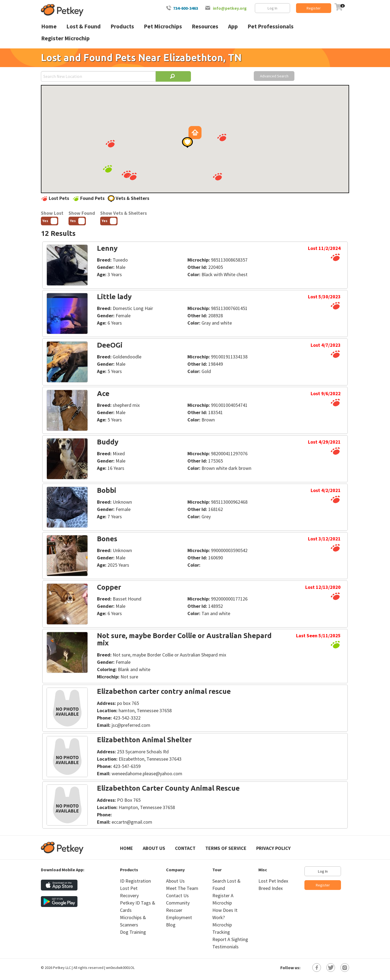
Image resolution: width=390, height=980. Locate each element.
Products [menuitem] (122, 26)
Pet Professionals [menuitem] (271, 26)
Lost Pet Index (273, 881)
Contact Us (177, 895)
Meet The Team (182, 888)
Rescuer (174, 910)
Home (126, 848)
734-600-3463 (186, 8)
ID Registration (135, 881)
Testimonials (225, 947)
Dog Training (133, 932)
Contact (185, 848)
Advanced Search (274, 76)
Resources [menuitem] (205, 26)
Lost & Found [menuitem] (84, 26)
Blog (171, 925)
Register (314, 8)
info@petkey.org (230, 8)
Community (178, 903)
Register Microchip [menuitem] (65, 38)
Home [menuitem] (49, 26)
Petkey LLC (62, 968)
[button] (126, 174)
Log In (272, 8)
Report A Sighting (230, 939)
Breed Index (271, 888)
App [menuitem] (233, 26)
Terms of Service (226, 848)
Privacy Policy (273, 848)
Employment (179, 917)
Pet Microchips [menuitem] (163, 26)
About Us (154, 848)
